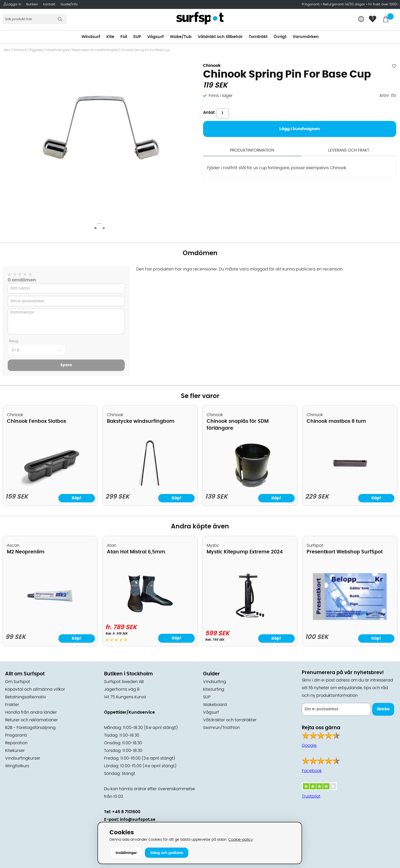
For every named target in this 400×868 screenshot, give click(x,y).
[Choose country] (361, 20)
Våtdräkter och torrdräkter (230, 720)
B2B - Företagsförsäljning (30, 728)
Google (309, 746)
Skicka (383, 709)
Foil (124, 37)
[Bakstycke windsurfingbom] (150, 486)
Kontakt (49, 4)
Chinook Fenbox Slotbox (36, 421)
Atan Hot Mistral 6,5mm (136, 552)
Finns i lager (221, 96)
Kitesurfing (214, 689)
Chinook (212, 66)
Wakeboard (215, 705)
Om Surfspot (18, 682)
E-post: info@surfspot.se (130, 820)
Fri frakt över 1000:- (384, 4)
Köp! (177, 638)
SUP (137, 37)
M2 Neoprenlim (26, 552)
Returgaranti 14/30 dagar (344, 4)
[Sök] (34, 19)
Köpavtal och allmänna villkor (35, 689)
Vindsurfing (215, 682)
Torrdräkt (258, 37)
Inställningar (126, 853)
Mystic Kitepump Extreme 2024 (245, 552)
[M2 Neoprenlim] (50, 620)
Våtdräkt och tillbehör (220, 37)
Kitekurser (15, 751)
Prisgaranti (311, 4)
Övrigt (280, 37)
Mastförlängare (58, 50)
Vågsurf (155, 37)
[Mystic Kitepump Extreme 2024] (250, 618)
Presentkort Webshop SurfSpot (345, 552)
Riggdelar (36, 50)
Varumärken (306, 37)
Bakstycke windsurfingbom (141, 421)
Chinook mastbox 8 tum (336, 421)
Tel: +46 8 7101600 (122, 812)
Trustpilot (311, 796)
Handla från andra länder (31, 712)
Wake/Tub (181, 37)
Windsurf (91, 37)
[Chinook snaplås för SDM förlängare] (250, 486)
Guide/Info (69, 4)
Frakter (12, 705)
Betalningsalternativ (26, 697)
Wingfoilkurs (17, 766)
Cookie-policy (241, 840)
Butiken (32, 4)
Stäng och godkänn (167, 853)
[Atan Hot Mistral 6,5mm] (150, 616)
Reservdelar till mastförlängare (95, 50)
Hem (7, 50)
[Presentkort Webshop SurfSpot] (350, 620)
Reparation (16, 743)
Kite (110, 37)
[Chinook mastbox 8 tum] (350, 486)
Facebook (312, 771)
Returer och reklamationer (32, 720)
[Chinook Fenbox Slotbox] (50, 486)
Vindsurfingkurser (23, 758)
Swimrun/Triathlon (221, 728)
